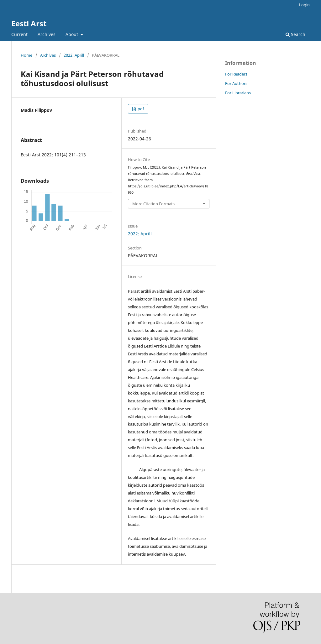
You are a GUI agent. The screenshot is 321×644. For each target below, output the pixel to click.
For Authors (236, 83)
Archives (47, 34)
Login (304, 5)
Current (19, 34)
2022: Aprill (74, 55)
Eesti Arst (29, 23)
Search (295, 34)
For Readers (236, 74)
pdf (140, 109)
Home (26, 55)
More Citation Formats (153, 204)
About (72, 34)
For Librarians (238, 93)
